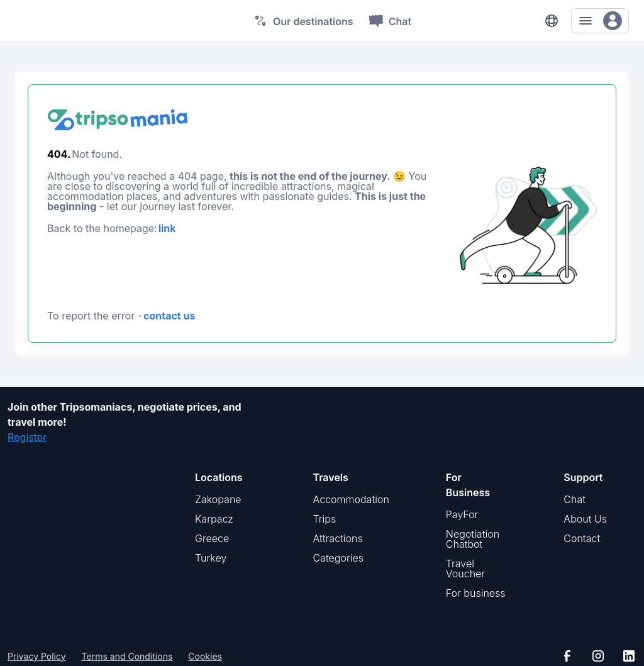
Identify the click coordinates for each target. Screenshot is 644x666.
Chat (575, 499)
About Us (585, 519)
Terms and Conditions (127, 657)
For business (476, 593)
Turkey (211, 558)
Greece (212, 538)
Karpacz (214, 519)
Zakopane (218, 499)
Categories (339, 558)
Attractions (338, 538)
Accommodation (351, 499)
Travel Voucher (465, 569)
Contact (582, 538)
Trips (325, 519)
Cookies (205, 657)
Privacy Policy (37, 657)
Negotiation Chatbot (473, 539)
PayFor (462, 514)
